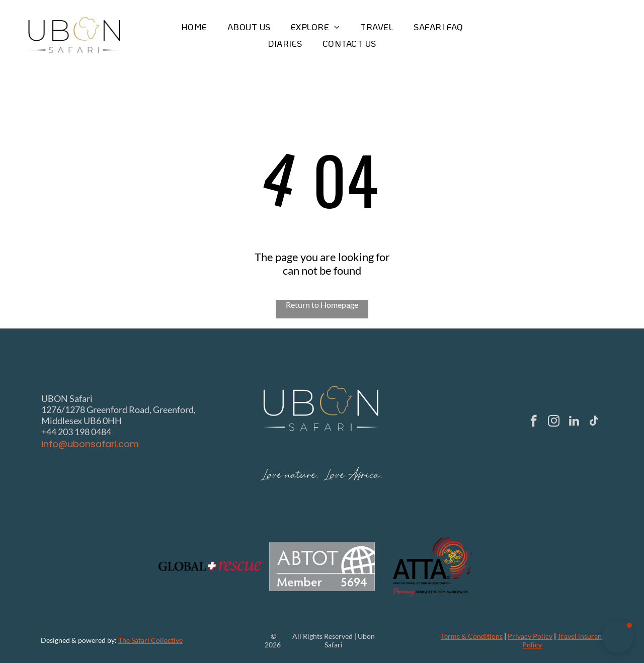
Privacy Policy (530, 636)
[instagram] (554, 422)
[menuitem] (194, 27)
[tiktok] (594, 422)
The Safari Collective (150, 640)
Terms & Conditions (472, 636)
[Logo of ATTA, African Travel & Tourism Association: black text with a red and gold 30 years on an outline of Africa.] (433, 566)
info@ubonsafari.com (90, 444)
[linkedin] (574, 422)
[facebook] (534, 422)
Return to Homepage (322, 305)
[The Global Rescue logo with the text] (211, 566)
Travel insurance (583, 636)
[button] (618, 637)
